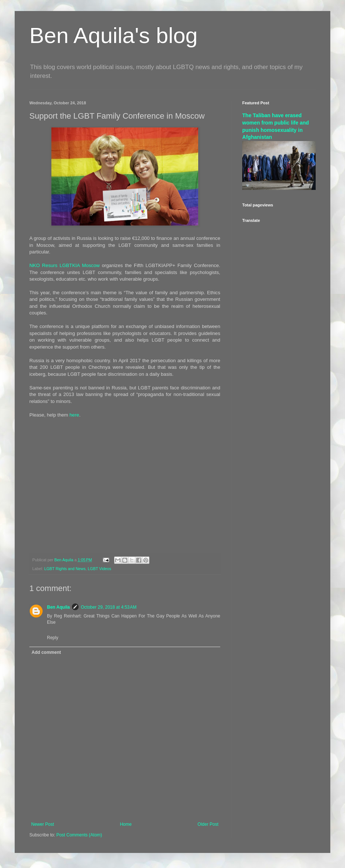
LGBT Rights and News (65, 569)
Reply (53, 638)
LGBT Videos (99, 569)
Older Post (208, 824)
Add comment (46, 652)
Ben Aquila (58, 607)
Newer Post (43, 824)
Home (126, 824)
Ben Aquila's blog (113, 35)
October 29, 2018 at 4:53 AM (109, 607)
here (74, 415)
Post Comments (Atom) (79, 835)
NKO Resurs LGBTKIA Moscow (65, 265)
